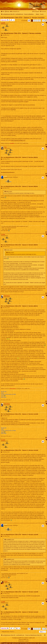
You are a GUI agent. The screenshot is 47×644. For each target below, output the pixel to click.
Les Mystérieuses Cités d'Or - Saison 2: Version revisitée (22, 18)
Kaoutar (6, 582)
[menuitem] (3, 12)
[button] (29, 20)
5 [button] (40, 20)
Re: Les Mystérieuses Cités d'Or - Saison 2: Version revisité (20, 414)
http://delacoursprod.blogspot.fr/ (8, 172)
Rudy (5, 147)
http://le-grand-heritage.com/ (18, 140)
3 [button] (36, 20)
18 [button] (43, 20)
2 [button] (34, 20)
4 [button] (38, 20)
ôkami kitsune (7, 296)
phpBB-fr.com (26, 639)
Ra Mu (6, 176)
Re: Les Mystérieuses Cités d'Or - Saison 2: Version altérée (19, 157)
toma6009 (3, 23)
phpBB (19, 638)
